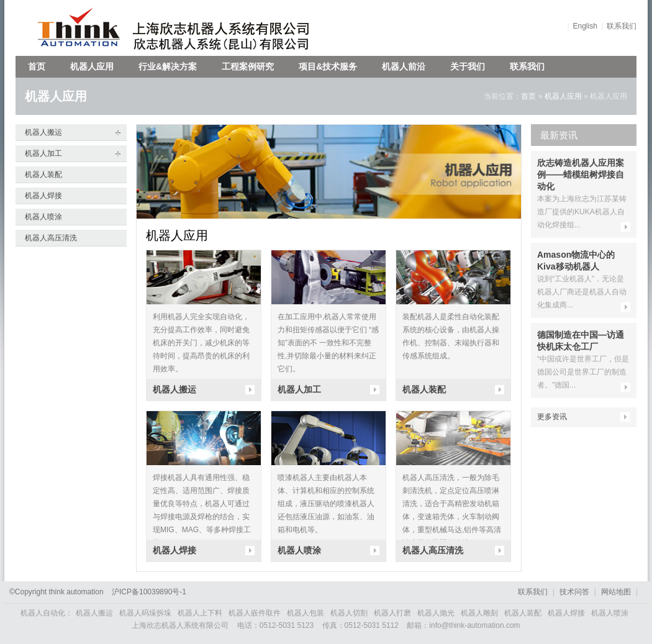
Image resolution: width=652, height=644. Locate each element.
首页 (37, 66)
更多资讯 (552, 417)
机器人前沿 (404, 66)
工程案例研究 (248, 66)
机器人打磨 (392, 613)
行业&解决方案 (168, 66)
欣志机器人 (73, 28)
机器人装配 (43, 175)
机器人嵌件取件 (255, 613)
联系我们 (622, 26)
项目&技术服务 (328, 66)
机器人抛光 (436, 613)
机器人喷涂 (43, 217)
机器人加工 (43, 153)
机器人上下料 (200, 613)
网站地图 (616, 592)
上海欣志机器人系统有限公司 (230, 28)
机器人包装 (306, 613)
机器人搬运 (43, 132)
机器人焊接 (43, 196)
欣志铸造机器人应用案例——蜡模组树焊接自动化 (581, 175)
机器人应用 (92, 66)
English (585, 26)
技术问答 (574, 592)
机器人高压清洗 (51, 238)
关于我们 (468, 66)
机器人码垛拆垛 (145, 613)
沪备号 (149, 592)
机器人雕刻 (479, 613)
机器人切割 (349, 613)
